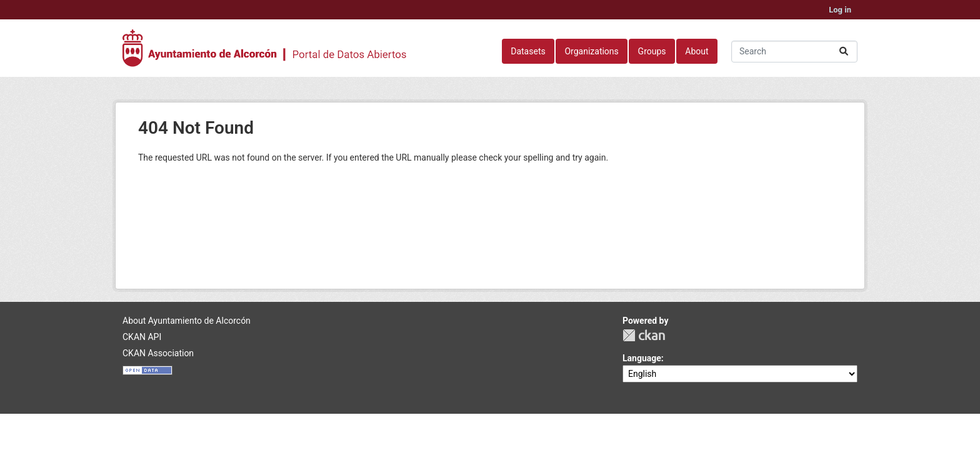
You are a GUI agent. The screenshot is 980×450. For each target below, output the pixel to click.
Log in (840, 10)
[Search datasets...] (794, 52)
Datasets (528, 51)
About (697, 51)
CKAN (644, 335)
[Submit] (844, 52)
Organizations (591, 51)
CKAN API (142, 337)
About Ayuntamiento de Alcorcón (187, 321)
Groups (652, 51)
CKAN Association (158, 353)
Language (642, 358)
